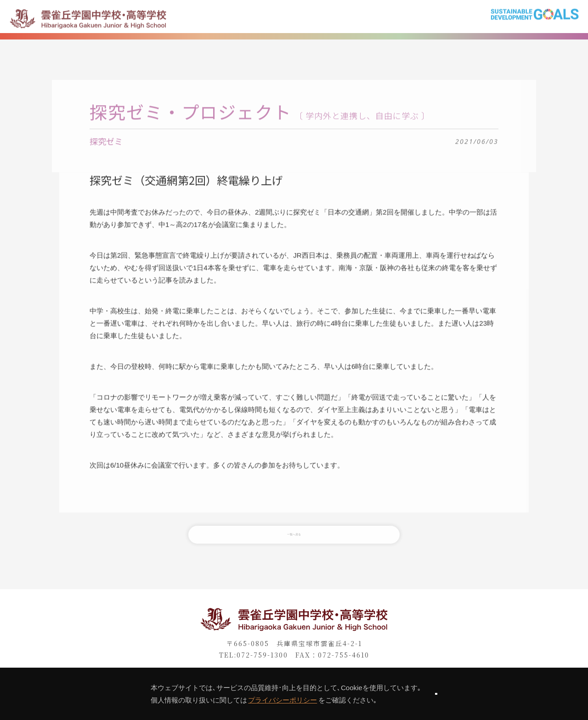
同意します (436, 694)
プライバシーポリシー (250, 700)
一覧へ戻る (294, 544)
